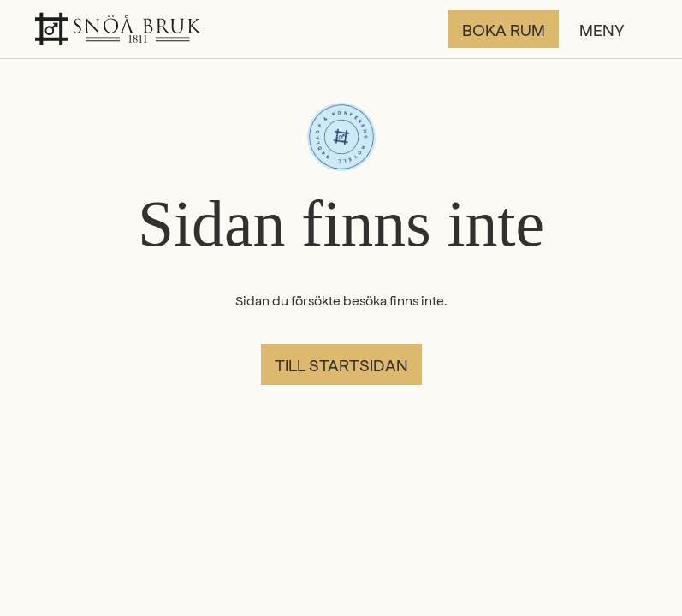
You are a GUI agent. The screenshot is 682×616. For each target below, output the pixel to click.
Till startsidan (341, 364)
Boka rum (504, 29)
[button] (614, 29)
